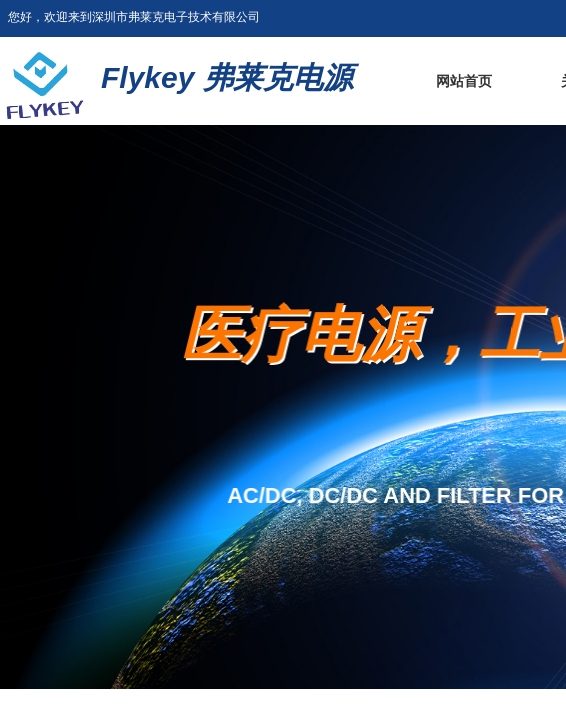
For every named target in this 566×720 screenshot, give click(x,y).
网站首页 (464, 81)
